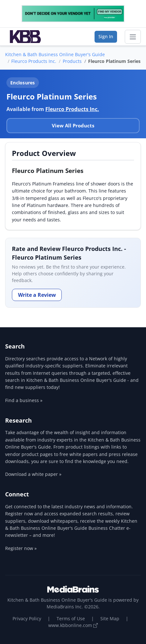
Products (72, 61)
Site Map (110, 618)
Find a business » (24, 400)
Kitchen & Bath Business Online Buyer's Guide (55, 54)
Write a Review (37, 295)
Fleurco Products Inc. (34, 61)
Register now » (21, 548)
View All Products (73, 125)
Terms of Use (71, 618)
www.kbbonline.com (73, 625)
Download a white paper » (33, 474)
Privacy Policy (27, 618)
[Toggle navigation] (133, 37)
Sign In (106, 36)
